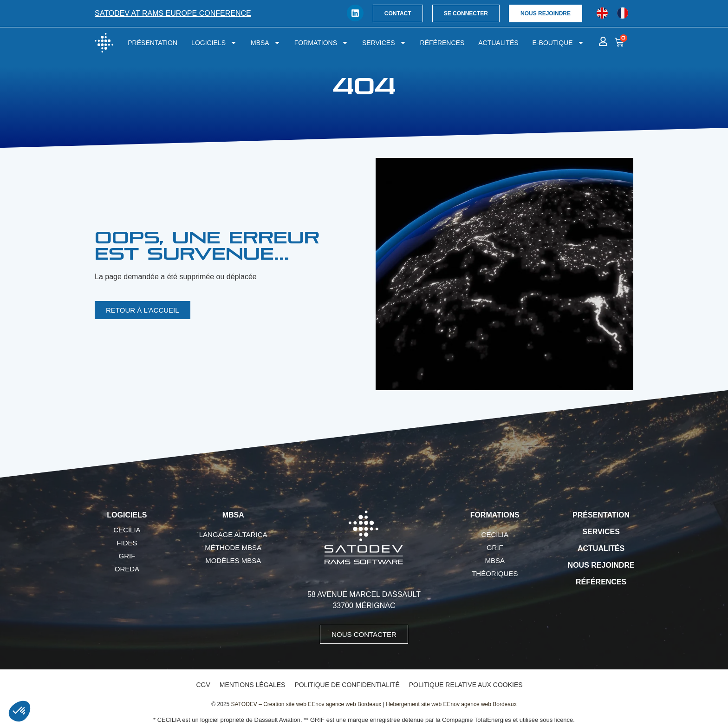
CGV (203, 685)
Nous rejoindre (601, 565)
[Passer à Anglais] (602, 13)
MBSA (266, 43)
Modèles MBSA (233, 560)
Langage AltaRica (233, 534)
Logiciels (214, 43)
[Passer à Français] (623, 13)
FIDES (127, 543)
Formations (321, 43)
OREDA (127, 569)
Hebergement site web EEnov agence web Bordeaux (451, 704)
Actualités (498, 43)
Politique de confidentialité (347, 685)
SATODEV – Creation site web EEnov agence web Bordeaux (306, 704)
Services (384, 43)
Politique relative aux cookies (466, 685)
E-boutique (558, 43)
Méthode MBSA (233, 547)
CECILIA (127, 530)
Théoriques (495, 573)
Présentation (153, 43)
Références (442, 43)
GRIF (127, 556)
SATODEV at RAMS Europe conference (173, 13)
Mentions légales (253, 685)
